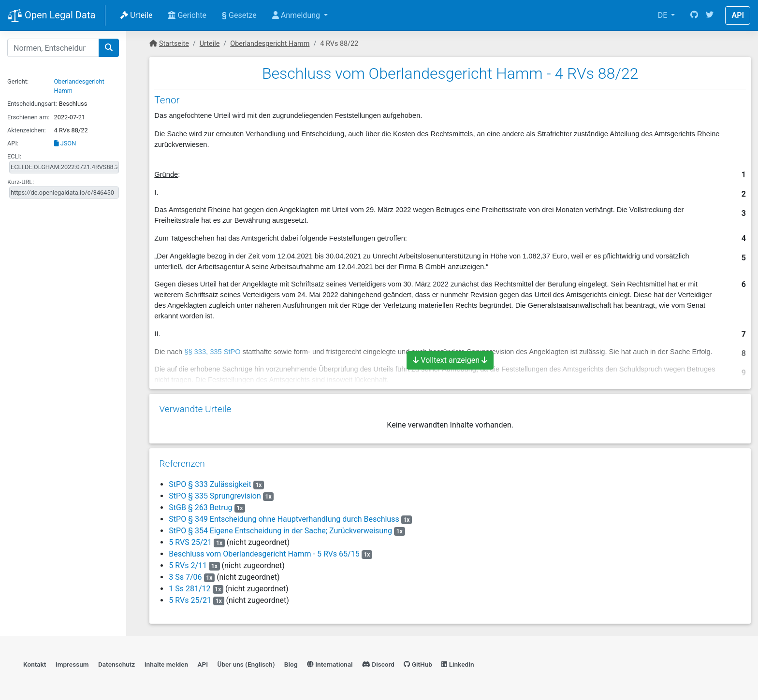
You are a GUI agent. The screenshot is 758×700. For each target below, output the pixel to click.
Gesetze (239, 15)
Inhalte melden (166, 664)
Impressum (72, 664)
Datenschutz (117, 664)
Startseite (174, 44)
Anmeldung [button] (297, 15)
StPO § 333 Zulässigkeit (210, 484)
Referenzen (182, 464)
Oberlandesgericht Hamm (270, 44)
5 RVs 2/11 (188, 565)
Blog (291, 664)
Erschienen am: (28, 117)
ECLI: (14, 156)
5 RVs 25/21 (190, 600)
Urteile (136, 15)
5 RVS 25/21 (190, 542)
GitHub (418, 664)
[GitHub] (694, 15)
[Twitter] (710, 15)
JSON (65, 143)
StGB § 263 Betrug (200, 507)
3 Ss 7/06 (185, 577)
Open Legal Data (51, 16)
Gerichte (187, 15)
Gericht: (18, 81)
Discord (378, 664)
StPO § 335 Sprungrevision (215, 496)
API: (13, 143)
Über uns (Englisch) (246, 664)
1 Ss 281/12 (189, 589)
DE (664, 15)
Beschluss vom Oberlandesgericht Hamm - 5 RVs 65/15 (264, 554)
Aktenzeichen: (27, 130)
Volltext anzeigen (450, 360)
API (738, 15)
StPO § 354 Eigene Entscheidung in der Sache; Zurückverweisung (280, 531)
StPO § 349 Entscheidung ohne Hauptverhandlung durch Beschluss (284, 519)
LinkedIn (458, 664)
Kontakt (35, 664)
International (330, 664)
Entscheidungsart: (32, 104)
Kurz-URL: (21, 182)
